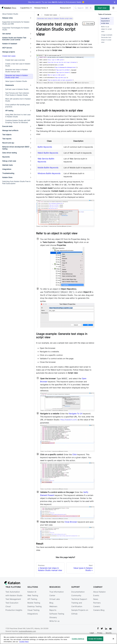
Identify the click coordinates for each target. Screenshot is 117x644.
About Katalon (99, 592)
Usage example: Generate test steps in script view (107, 39)
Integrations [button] (7, 169)
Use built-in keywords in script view (105, 21)
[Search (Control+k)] (83, 8)
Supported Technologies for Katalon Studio (16, 29)
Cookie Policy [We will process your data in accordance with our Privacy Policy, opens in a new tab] (24, 642)
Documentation (78, 592)
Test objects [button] (7, 135)
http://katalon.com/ (69, 420)
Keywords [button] (6, 157)
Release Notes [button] (40, 8)
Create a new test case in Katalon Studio (18, 65)
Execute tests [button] (7, 126)
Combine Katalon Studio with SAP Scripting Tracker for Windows (18, 121)
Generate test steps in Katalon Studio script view (17, 76)
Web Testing (33, 595)
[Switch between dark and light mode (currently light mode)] (113, 8)
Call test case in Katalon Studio (17, 89)
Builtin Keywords (45, 147)
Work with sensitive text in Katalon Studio (18, 100)
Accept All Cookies (95, 639)
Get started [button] (7, 34)
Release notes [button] (7, 18)
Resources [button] (64, 8)
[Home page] (38, 15)
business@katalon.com (27, 631)
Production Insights (14, 610)
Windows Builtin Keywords (49, 173)
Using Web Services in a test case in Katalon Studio (18, 116)
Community (76, 595)
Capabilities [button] (25, 8)
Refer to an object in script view (106, 29)
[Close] (113, 639)
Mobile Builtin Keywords (48, 168)
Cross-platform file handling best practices (17, 106)
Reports (53, 610)
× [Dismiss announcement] (115, 2)
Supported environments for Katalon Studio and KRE (16, 23)
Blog (51, 603)
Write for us (54, 621)
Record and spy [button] (8, 143)
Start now (102, 8)
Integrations (33, 614)
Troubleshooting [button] (8, 173)
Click (74, 454)
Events (96, 595)
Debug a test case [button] (9, 161)
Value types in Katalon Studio (16, 81)
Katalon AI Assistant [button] (10, 44)
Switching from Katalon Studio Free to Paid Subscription (16, 182)
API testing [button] (9, 111)
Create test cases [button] (9, 56)
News (96, 599)
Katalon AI (32, 592)
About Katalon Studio (10, 14)
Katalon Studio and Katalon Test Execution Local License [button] (14, 39)
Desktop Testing (35, 606)
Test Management (13, 599)
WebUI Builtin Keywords (48, 153)
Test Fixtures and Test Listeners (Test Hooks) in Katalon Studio (17, 94)
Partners (97, 603)
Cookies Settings (78, 639)
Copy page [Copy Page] (88, 23)
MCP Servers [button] (7, 48)
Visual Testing (33, 610)
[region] (58, 639)
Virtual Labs (55, 599)
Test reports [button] (7, 139)
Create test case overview (15, 60)
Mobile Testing (34, 603)
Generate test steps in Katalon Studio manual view (17, 71)
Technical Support (79, 599)
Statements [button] (10, 85)
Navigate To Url (75, 414)
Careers (97, 606)
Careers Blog (99, 610)
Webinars (53, 606)
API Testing (32, 599)
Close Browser (71, 522)
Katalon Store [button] (7, 177)
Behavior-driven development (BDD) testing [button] (16, 148)
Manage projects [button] (9, 52)
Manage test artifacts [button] (10, 130)
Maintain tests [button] (7, 165)
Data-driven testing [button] (10, 153)
